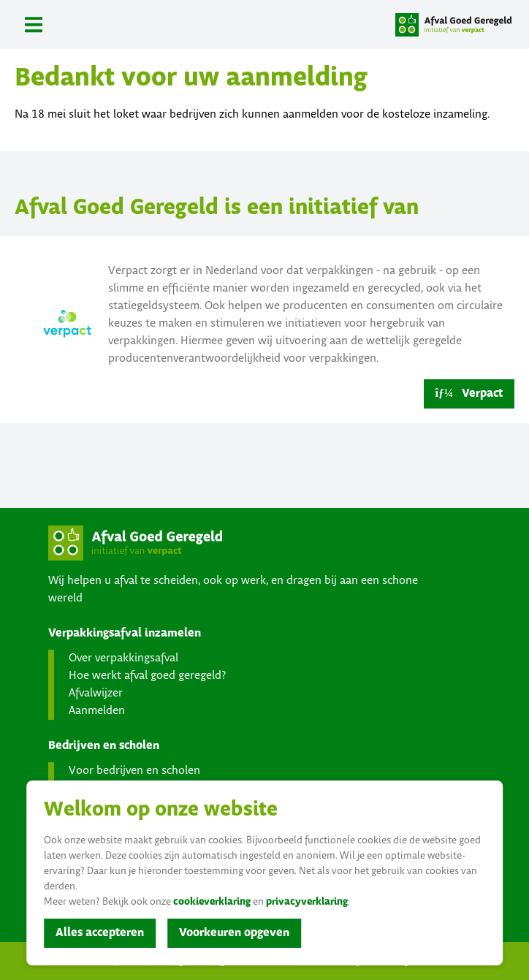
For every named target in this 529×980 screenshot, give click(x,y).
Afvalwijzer (96, 693)
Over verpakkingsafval (123, 658)
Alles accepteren (100, 933)
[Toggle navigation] (34, 24)
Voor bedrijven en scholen (134, 771)
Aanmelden (97, 711)
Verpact (469, 394)
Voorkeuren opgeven (234, 933)
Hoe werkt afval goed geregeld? (148, 676)
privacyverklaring (307, 902)
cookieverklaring (212, 902)
